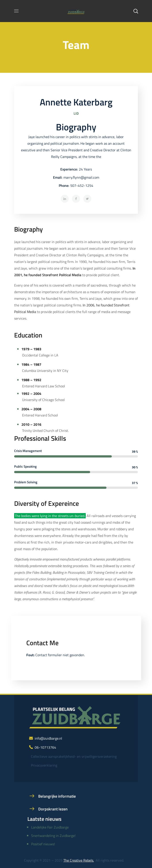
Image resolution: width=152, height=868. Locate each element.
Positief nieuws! (43, 844)
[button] (136, 11)
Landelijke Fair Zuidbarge (50, 827)
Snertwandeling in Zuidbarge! (53, 836)
